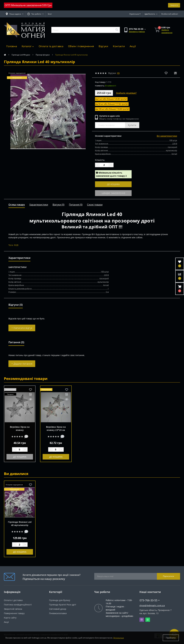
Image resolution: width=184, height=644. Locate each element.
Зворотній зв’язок (13, 609)
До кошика (113, 184)
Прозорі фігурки (43, 55)
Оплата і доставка (13, 600)
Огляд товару (17, 205)
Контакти (119, 46)
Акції (133, 46)
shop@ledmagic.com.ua (152, 605)
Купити (132, 125)
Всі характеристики (167, 136)
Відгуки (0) (58, 205)
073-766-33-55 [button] (150, 600)
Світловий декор (58, 609)
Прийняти (171, 638)
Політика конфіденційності (18, 605)
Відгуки (103, 46)
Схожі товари (95, 205)
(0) (118, 73)
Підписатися (168, 576)
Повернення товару (14, 613)
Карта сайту (10, 618)
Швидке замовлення (113, 193)
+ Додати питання (22, 364)
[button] (35, 14)
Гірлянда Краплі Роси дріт (63, 605)
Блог (50, 14)
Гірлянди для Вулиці (60, 600)
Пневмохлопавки (58, 613)
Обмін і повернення (81, 46)
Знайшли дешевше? (126, 93)
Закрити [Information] (174, 5)
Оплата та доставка (51, 46)
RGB (16, 245)
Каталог (28, 46)
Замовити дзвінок (137, 31)
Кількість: (100, 160)
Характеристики (39, 205)
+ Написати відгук (22, 328)
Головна (12, 46)
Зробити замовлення (167, 31)
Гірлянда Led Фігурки (21, 55)
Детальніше (119, 638)
